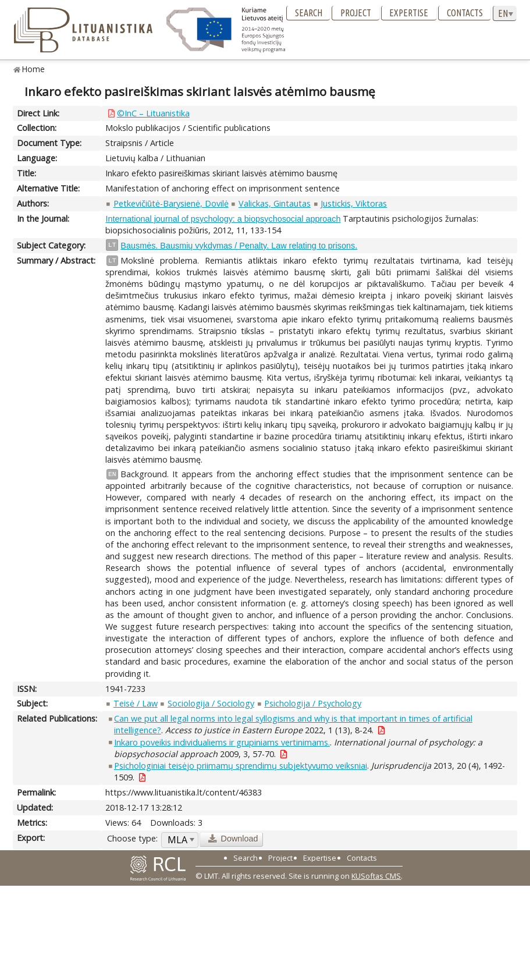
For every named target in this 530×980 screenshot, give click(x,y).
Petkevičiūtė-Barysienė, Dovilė (171, 203)
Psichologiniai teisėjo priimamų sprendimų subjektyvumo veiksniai (241, 766)
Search (309, 13)
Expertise (409, 13)
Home (33, 69)
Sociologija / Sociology (211, 703)
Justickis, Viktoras (354, 203)
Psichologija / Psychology (313, 703)
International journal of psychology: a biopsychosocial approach (223, 219)
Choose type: (132, 838)
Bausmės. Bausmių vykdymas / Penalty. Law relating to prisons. (239, 246)
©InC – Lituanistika (153, 113)
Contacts (465, 13)
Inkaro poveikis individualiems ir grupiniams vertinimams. (222, 742)
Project (356, 13)
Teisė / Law (136, 703)
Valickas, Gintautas (275, 203)
